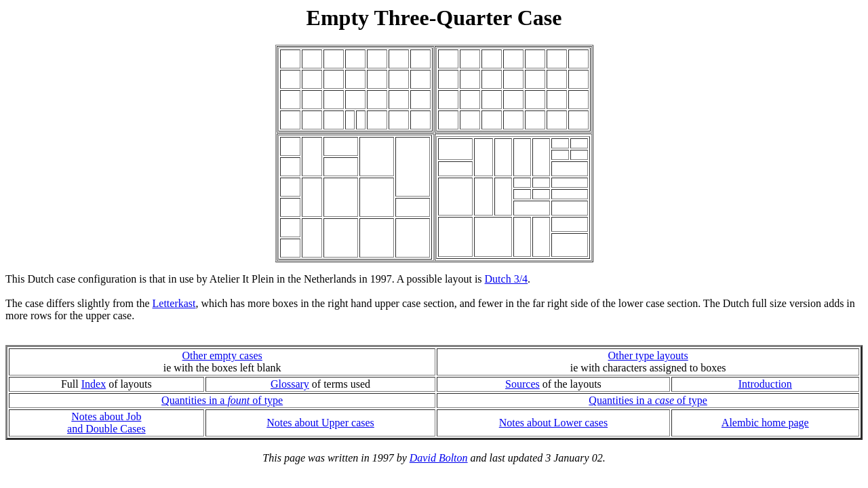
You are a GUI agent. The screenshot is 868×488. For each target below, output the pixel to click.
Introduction (765, 384)
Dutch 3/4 (507, 279)
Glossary (290, 384)
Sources (522, 384)
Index (94, 384)
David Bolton (439, 458)
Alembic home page (765, 423)
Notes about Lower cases (553, 423)
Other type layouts (648, 355)
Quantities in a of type (222, 400)
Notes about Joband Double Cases (106, 423)
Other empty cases (222, 355)
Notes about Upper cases (320, 423)
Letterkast (174, 303)
